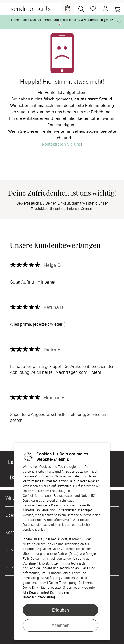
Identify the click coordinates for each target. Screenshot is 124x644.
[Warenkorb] (117, 9)
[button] (105, 9)
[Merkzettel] (93, 9)
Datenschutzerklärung (39, 597)
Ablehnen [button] (61, 625)
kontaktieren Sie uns (61, 144)
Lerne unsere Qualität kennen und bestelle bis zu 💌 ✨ (62, 22)
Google (91, 553)
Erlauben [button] (61, 610)
